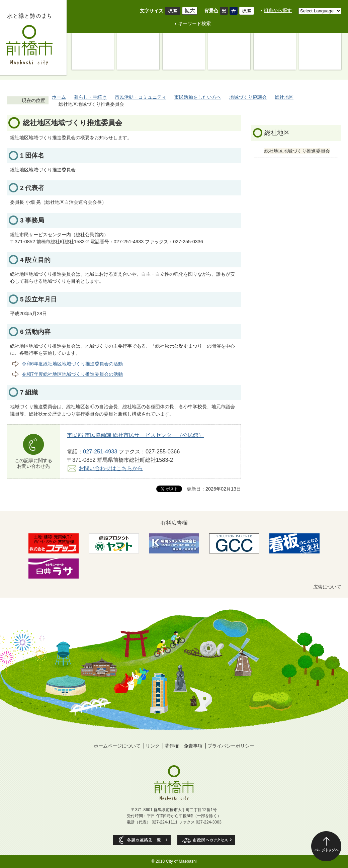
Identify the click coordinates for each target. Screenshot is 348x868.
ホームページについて (117, 746)
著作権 (172, 746)
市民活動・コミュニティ (141, 97)
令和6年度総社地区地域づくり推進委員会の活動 (72, 364)
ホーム (59, 97)
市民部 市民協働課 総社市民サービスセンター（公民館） (135, 435)
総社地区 (284, 97)
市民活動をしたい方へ (198, 97)
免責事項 (193, 746)
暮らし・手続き (90, 97)
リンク (153, 746)
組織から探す (278, 10)
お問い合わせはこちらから (111, 468)
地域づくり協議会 (248, 97)
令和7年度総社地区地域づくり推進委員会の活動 (72, 374)
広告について (327, 587)
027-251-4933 (100, 451)
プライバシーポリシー (231, 746)
